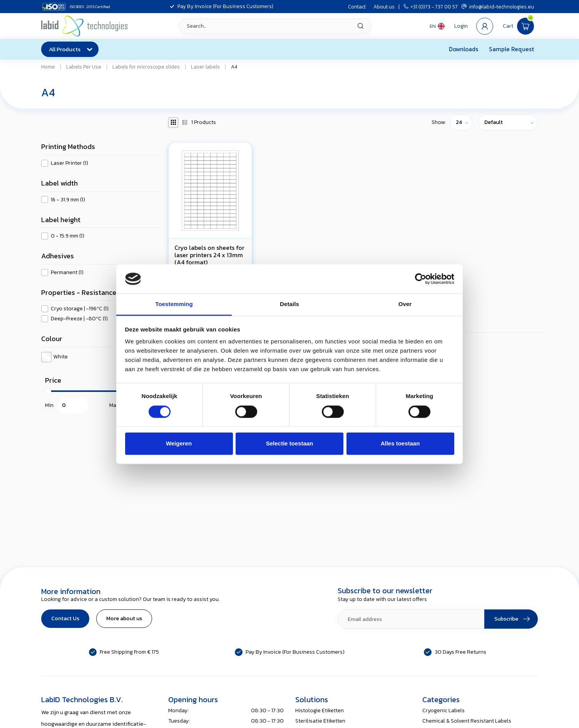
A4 (234, 67)
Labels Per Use (84, 67)
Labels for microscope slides (146, 67)
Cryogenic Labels (443, 710)
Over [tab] (405, 304)
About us (384, 7)
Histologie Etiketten (320, 710)
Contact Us (65, 618)
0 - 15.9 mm (68, 236)
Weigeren (179, 444)
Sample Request (511, 49)
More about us (124, 618)
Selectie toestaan (290, 444)
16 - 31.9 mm (68, 200)
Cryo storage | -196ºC (80, 309)
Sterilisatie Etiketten (320, 721)
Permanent (67, 272)
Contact (357, 7)
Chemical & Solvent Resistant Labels (467, 721)
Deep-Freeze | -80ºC (79, 319)
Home (48, 67)
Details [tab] (289, 304)
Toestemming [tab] (174, 304)
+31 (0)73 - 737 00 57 (431, 7)
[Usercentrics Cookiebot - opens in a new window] (421, 279)
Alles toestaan (400, 444)
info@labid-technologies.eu (498, 7)
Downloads (464, 49)
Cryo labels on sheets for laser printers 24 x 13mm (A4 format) (209, 255)
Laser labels (205, 67)
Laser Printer (69, 163)
